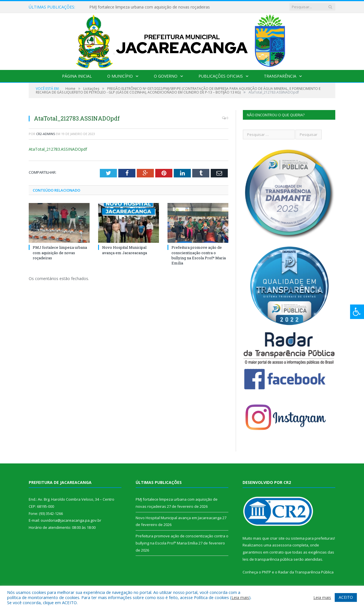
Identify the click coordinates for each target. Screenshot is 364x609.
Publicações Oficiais (221, 76)
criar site (277, 538)
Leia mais (240, 597)
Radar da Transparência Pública (306, 572)
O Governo (166, 76)
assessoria (282, 545)
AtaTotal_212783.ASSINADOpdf (58, 149)
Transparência (280, 76)
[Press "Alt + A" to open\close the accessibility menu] (357, 312)
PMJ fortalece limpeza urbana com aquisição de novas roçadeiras (150, 7)
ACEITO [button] (346, 597)
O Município (120, 76)
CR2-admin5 (45, 134)
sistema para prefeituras (313, 538)
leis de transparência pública (268, 559)
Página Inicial (77, 76)
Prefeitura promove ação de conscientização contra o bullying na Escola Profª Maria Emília (199, 255)
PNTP (266, 572)
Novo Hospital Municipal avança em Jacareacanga (125, 250)
